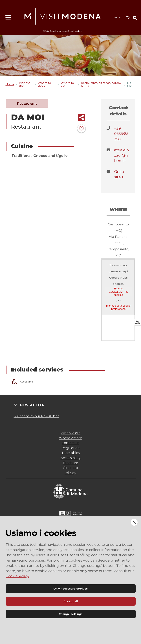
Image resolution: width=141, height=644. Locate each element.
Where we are (70, 438)
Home (10, 84)
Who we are (70, 433)
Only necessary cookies (71, 589)
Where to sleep (44, 84)
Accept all (71, 601)
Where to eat (67, 84)
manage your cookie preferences (118, 307)
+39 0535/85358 (121, 134)
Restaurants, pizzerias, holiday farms (101, 84)
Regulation (71, 448)
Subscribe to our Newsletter (36, 416)
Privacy (70, 473)
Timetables (71, 453)
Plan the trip (25, 84)
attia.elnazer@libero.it (122, 155)
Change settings (71, 614)
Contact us (70, 443)
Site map (71, 468)
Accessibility (71, 458)
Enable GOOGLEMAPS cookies (118, 292)
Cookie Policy (17, 576)
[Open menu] (8, 17)
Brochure (70, 463)
